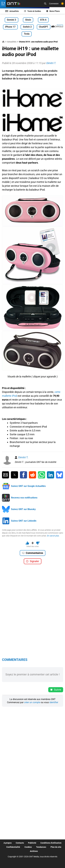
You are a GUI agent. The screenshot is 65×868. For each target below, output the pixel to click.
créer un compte (32, 702)
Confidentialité (13, 847)
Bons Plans (53, 11)
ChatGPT (44, 27)
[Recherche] (45, 4)
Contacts (20, 843)
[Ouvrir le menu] (3, 4)
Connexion (54, 4)
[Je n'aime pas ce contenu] (38, 543)
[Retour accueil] (14, 4)
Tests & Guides (32, 11)
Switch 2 (27, 27)
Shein (28, 20)
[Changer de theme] (62, 4)
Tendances (41, 847)
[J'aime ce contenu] (27, 543)
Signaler (32, 561)
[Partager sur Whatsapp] (41, 475)
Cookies (28, 847)
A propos (8, 843)
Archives (34, 851)
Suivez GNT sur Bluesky (23, 509)
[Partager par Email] (6, 475)
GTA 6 (43, 20)
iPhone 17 (10, 27)
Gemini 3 (11, 20)
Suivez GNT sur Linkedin (24, 521)
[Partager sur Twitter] (14, 475)
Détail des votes (33, 546)
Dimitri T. (23, 457)
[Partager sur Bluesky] (59, 475)
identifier (54, 702)
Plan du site (56, 847)
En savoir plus (53, 536)
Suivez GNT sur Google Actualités (28, 486)
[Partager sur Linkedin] (50, 475)
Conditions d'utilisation (51, 843)
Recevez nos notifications (24, 498)
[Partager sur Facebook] (23, 475)
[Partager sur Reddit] (32, 475)
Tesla (27, 34)
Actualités (12, 11)
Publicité (32, 843)
